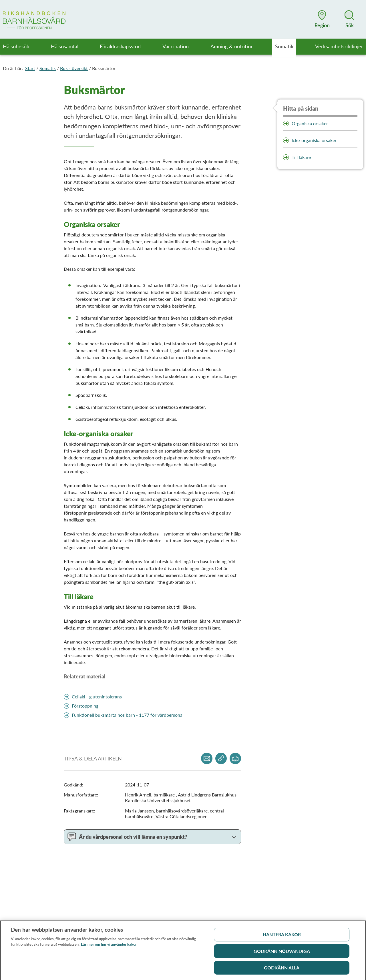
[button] (322, 19)
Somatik (48, 68)
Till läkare (301, 157)
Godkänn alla (282, 970)
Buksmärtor (104, 68)
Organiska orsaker (310, 123)
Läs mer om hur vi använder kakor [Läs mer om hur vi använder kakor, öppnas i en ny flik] (109, 947)
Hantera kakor (282, 937)
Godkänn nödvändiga (282, 953)
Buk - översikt (74, 68)
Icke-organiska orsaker (314, 140)
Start (30, 68)
